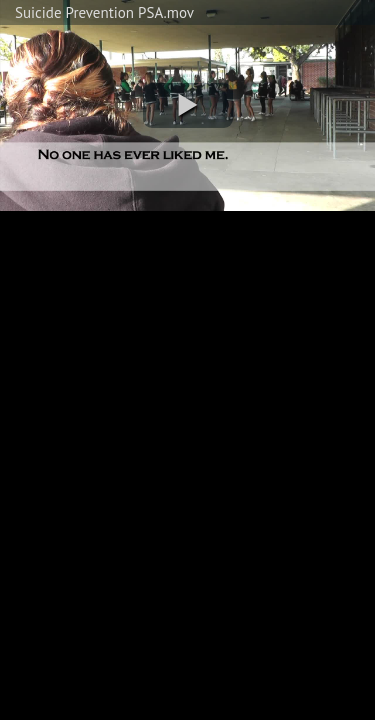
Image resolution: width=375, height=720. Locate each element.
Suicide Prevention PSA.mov (104, 12)
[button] (188, 105)
